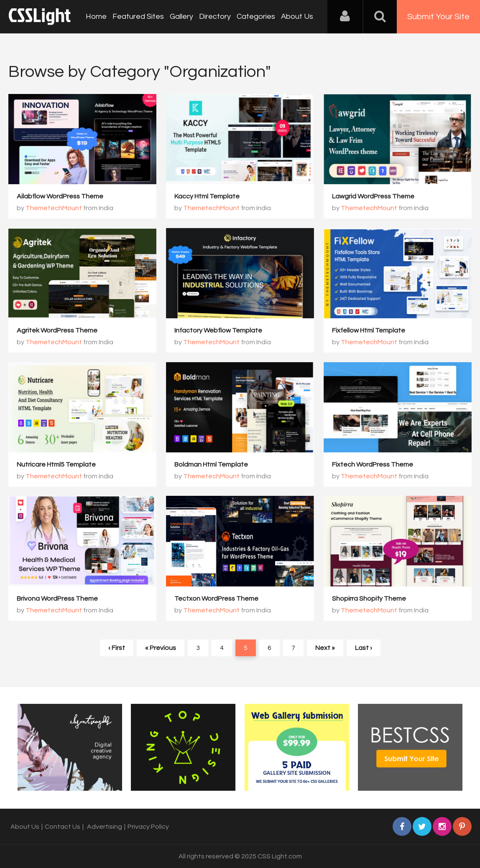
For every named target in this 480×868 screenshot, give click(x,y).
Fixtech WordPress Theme (373, 464)
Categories (256, 16)
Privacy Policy (148, 827)
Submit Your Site (438, 17)
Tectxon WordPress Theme (216, 599)
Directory (215, 16)
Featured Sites (138, 16)
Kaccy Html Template (207, 196)
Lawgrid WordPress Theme (373, 196)
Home (96, 16)
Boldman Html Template (211, 464)
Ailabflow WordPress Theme (60, 196)
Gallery (181, 16)
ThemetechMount (54, 208)
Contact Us (63, 827)
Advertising (105, 827)
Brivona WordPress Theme (57, 599)
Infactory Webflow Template (218, 330)
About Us (297, 16)
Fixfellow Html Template (369, 330)
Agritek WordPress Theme (57, 330)
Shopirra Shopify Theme (369, 599)
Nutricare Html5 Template (56, 464)
